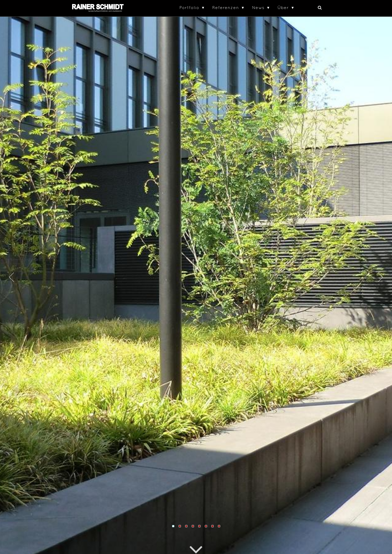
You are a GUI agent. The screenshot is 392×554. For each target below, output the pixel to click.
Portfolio (189, 7)
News (258, 7)
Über (283, 7)
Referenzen (226, 7)
